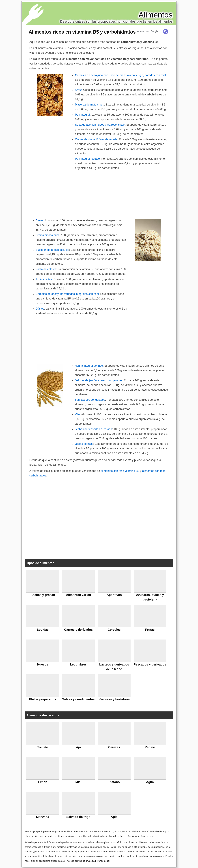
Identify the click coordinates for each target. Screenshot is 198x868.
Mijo (77, 414)
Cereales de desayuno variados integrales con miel (67, 294)
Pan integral (82, 115)
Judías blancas (84, 444)
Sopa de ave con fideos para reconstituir (100, 125)
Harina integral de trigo (89, 366)
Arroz (78, 90)
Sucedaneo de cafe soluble (52, 250)
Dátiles (40, 309)
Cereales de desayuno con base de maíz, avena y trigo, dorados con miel (120, 75)
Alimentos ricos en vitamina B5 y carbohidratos (82, 32)
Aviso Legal (104, 861)
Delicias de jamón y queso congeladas (98, 380)
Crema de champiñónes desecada (96, 139)
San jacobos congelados (90, 400)
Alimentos (155, 15)
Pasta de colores (46, 269)
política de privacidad (85, 861)
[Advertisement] (99, 194)
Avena (40, 220)
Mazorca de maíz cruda (90, 105)
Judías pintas (44, 279)
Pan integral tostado (87, 159)
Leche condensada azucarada (93, 429)
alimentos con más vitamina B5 (120, 471)
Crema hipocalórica (48, 235)
